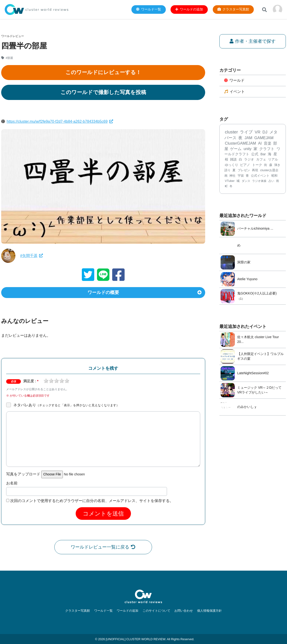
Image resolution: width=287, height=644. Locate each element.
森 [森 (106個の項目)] (271, 165)
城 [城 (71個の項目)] (238, 181)
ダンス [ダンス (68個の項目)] (246, 181)
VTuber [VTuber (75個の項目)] (230, 181)
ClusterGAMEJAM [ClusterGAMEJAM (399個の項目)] (240, 144)
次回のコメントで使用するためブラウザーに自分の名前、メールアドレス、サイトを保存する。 (92, 502)
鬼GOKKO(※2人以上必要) (257, 294)
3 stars (56, 382)
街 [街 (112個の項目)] (266, 165)
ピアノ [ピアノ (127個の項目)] (245, 165)
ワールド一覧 (105, 611)
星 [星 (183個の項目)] (275, 154)
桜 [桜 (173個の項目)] (227, 160)
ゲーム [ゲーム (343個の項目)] (236, 149)
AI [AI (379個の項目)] (260, 144)
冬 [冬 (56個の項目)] (231, 187)
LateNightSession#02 (253, 374)
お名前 (12, 484)
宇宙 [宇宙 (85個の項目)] (241, 176)
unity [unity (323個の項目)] (248, 149)
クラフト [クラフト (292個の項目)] (267, 149)
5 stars (67, 382)
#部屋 (9, 58)
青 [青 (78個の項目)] (247, 176)
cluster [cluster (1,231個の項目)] (231, 132)
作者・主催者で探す (253, 41)
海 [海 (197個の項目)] (270, 154)
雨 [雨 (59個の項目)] (278, 181)
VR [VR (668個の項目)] (258, 132)
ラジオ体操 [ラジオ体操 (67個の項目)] (259, 181)
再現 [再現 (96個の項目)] (255, 171)
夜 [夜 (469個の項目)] (240, 138)
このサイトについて (156, 611)
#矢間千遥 (32, 256)
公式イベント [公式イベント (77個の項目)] (260, 176)
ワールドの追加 (128, 611)
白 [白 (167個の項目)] (241, 160)
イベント (234, 92)
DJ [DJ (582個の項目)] (265, 132)
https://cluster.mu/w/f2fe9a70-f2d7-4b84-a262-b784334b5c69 (61, 121)
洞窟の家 (244, 263)
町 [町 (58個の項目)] (226, 187)
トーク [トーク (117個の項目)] (257, 165)
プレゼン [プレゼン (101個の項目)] (244, 171)
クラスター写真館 (80, 611)
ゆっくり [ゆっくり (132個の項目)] (231, 165)
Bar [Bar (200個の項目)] (263, 154)
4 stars (61, 382)
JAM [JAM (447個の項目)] (248, 138)
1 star (46, 382)
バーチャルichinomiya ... (255, 229)
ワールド (234, 81)
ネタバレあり (66, 406)
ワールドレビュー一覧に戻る (103, 548)
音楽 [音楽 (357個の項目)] (268, 144)
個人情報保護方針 (207, 611)
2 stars (51, 382)
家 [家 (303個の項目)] (255, 149)
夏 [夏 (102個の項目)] (234, 171)
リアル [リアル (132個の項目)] (273, 160)
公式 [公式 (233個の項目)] (255, 154)
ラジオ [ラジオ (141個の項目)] (249, 160)
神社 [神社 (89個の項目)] (232, 176)
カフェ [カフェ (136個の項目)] (261, 160)
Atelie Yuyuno (247, 279)
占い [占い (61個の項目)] (271, 181)
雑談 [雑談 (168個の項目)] (233, 160)
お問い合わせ (182, 611)
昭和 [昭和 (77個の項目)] (274, 176)
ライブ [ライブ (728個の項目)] (246, 132)
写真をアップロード (23, 475)
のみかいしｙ (247, 407)
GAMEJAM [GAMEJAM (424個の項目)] (264, 138)
